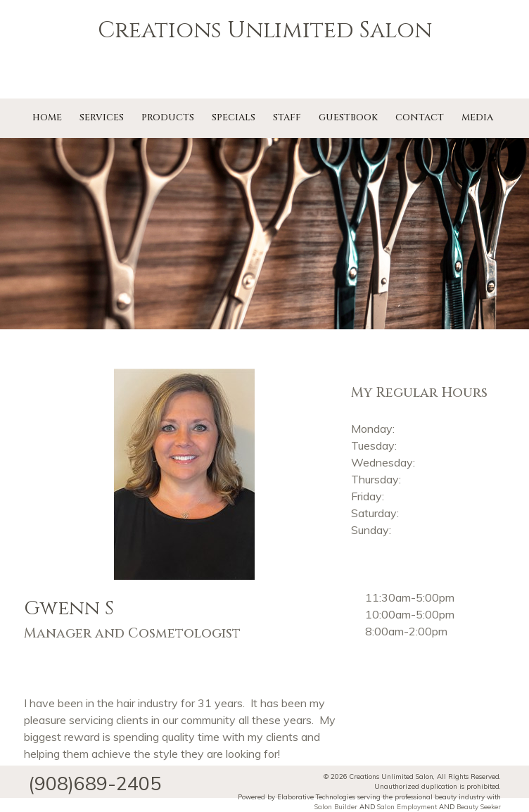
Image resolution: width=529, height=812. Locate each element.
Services (102, 118)
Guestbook (348, 118)
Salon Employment (407, 806)
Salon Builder (336, 806)
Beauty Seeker (479, 806)
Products (168, 118)
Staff (287, 118)
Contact (420, 118)
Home (47, 118)
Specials (234, 118)
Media (477, 118)
